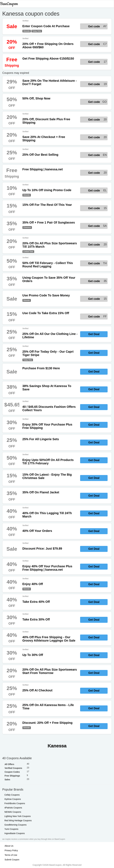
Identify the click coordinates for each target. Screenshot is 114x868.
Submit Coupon (12, 860)
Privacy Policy (11, 850)
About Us (9, 846)
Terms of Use (11, 855)
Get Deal (94, 334)
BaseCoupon (9, 4)
